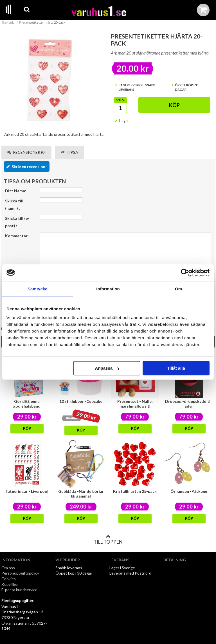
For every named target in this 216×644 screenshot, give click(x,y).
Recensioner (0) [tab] (26, 152)
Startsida (8, 22)
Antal (120, 100)
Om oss (8, 568)
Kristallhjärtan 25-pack (135, 491)
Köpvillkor (10, 584)
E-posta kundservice (20, 590)
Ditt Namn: (16, 191)
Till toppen (108, 539)
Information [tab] (108, 289)
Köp (174, 105)
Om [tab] (178, 289)
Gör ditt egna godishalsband (27, 404)
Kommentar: (17, 236)
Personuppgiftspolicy (20, 573)
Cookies (9, 579)
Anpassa (107, 368)
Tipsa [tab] (69, 152)
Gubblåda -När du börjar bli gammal (81, 494)
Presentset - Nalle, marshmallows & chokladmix (135, 406)
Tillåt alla (176, 368)
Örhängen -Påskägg (189, 491)
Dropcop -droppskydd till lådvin (189, 404)
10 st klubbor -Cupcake (81, 401)
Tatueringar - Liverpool (27, 491)
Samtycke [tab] (38, 289)
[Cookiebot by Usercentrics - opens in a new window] (185, 273)
